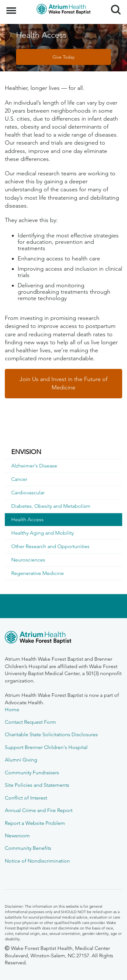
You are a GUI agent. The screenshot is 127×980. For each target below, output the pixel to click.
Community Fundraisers (32, 773)
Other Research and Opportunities (50, 546)
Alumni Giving (21, 760)
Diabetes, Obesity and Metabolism (51, 506)
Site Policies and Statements (37, 785)
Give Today (63, 57)
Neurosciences (28, 560)
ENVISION (26, 452)
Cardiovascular (28, 493)
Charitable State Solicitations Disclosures (51, 734)
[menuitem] (63, 452)
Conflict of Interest (26, 798)
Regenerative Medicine (38, 573)
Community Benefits (28, 848)
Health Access (27, 519)
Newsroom (17, 836)
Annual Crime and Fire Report (39, 810)
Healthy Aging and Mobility (42, 533)
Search (113, 7)
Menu (12, 7)
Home (12, 709)
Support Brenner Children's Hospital (46, 747)
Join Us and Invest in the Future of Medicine (63, 383)
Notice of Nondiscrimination (37, 861)
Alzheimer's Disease (34, 466)
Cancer (19, 479)
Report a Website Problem (35, 823)
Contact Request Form (30, 722)
